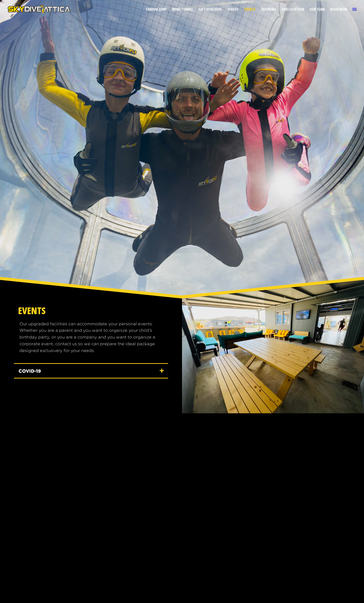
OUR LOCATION (293, 10)
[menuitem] (354, 13)
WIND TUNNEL (183, 10)
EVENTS (250, 10)
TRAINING (268, 10)
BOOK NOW (339, 10)
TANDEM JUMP (156, 10)
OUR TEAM (317, 10)
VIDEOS (233, 10)
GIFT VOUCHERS (210, 10)
